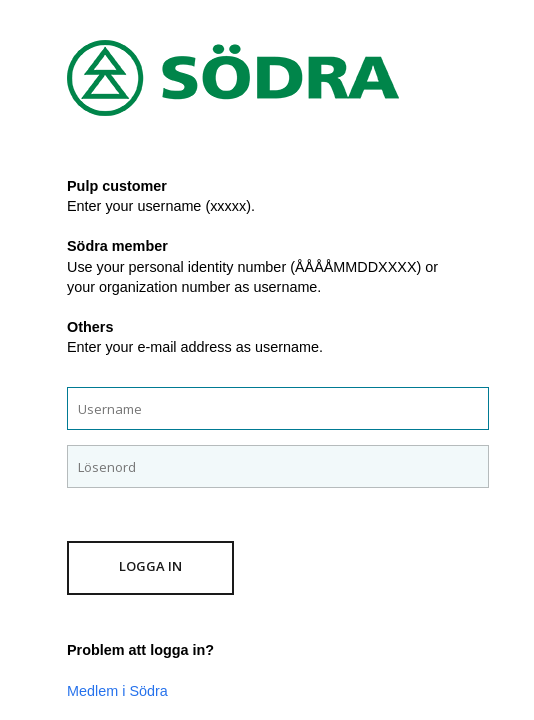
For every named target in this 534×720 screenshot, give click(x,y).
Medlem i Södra (117, 691)
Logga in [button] (150, 566)
